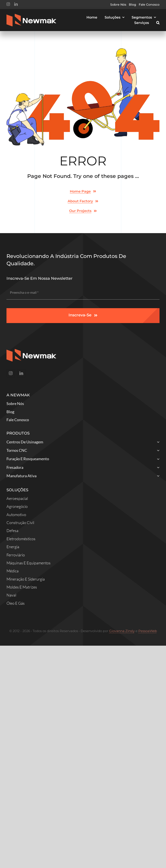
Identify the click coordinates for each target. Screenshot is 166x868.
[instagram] (8, 4)
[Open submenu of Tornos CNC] (157, 451)
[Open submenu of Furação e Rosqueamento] (157, 459)
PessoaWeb (148, 631)
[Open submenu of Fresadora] (157, 468)
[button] (158, 23)
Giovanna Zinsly (122, 631)
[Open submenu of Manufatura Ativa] (157, 476)
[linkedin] (16, 4)
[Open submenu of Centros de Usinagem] (157, 442)
